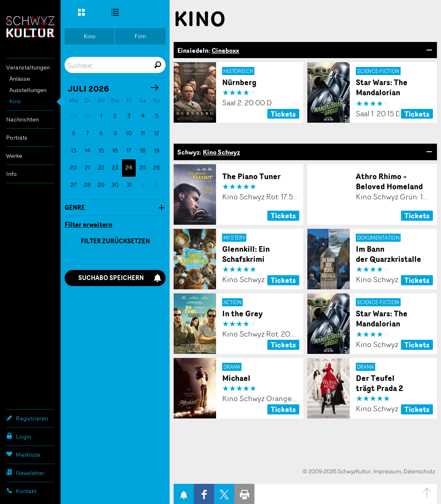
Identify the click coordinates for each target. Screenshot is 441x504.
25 (143, 167)
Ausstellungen (28, 90)
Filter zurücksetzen (115, 241)
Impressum (387, 471)
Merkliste (23, 454)
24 (129, 167)
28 (87, 185)
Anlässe (20, 78)
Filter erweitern (88, 225)
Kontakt (21, 491)
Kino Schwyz (221, 152)
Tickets (283, 114)
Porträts (17, 137)
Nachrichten (22, 119)
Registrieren (27, 418)
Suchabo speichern (120, 278)
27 (74, 185)
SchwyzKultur (30, 27)
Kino (15, 101)
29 (101, 185)
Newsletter (25, 473)
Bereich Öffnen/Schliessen (429, 50)
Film (140, 36)
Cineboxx (225, 50)
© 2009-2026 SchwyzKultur (337, 471)
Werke (14, 156)
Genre (75, 208)
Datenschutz (419, 471)
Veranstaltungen (28, 67)
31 (129, 185)
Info (12, 174)
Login (19, 436)
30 (115, 185)
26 (156, 167)
